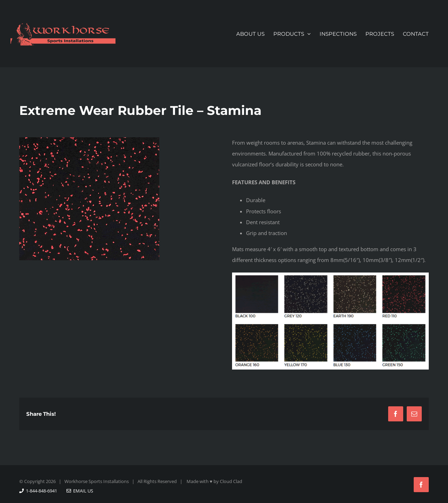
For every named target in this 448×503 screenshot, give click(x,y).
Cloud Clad (231, 481)
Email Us (80, 491)
